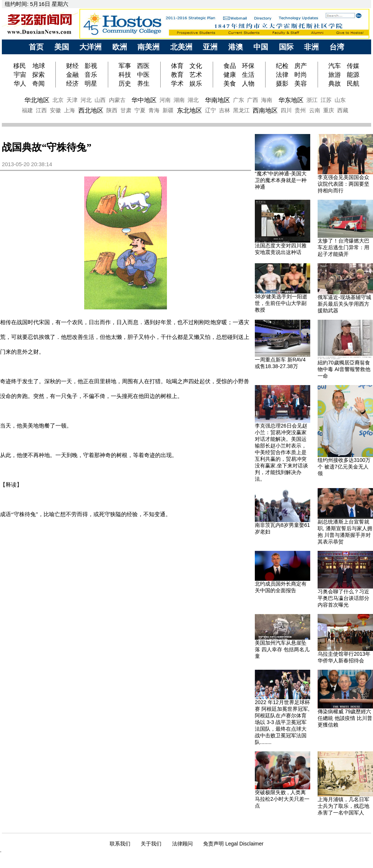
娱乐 (196, 83)
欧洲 (120, 47)
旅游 (335, 75)
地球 (39, 66)
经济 (72, 83)
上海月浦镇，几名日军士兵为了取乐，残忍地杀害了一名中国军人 (343, 806)
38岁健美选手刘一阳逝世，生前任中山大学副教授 (281, 303)
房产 (301, 66)
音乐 (91, 75)
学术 (177, 83)
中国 (261, 47)
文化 (196, 66)
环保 (248, 66)
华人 (20, 83)
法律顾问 (182, 844)
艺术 (196, 75)
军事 (125, 66)
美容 (301, 83)
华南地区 (218, 100)
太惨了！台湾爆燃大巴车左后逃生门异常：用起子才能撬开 (343, 247)
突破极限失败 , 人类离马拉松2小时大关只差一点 (282, 799)
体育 (177, 66)
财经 (72, 66)
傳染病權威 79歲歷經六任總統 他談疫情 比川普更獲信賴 (345, 718)
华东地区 (291, 100)
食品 (230, 66)
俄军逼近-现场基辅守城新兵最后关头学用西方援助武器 (344, 304)
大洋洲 (90, 47)
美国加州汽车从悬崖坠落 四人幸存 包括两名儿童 (282, 649)
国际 (286, 47)
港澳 (236, 47)
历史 (125, 83)
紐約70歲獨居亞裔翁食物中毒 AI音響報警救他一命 (344, 369)
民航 (353, 83)
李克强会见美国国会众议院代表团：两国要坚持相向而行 (343, 184)
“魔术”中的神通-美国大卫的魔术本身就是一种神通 (281, 180)
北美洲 (181, 47)
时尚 (301, 75)
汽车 (335, 66)
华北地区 (37, 100)
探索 (38, 75)
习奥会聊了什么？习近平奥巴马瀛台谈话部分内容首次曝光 (343, 598)
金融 (72, 75)
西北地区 (91, 110)
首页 (36, 47)
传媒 (353, 66)
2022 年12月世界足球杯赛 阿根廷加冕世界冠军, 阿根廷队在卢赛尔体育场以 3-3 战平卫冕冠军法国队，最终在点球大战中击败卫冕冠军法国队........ (282, 722)
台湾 (337, 47)
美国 (62, 47)
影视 (91, 66)
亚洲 (210, 47)
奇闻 (38, 83)
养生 (143, 83)
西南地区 (265, 110)
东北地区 (189, 110)
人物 (248, 83)
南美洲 (148, 47)
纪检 (282, 66)
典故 (335, 83)
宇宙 (20, 75)
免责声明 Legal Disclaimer (233, 844)
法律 (282, 75)
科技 (125, 75)
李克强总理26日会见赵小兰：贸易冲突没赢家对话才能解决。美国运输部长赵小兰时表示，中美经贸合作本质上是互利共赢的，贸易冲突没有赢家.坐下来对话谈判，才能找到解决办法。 (281, 452)
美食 (230, 83)
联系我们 (120, 844)
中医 (143, 75)
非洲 (311, 47)
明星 (91, 83)
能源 (353, 75)
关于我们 (151, 844)
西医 (143, 66)
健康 (230, 75)
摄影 (282, 83)
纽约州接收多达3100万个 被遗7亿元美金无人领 (344, 467)
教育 (177, 75)
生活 (248, 75)
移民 (20, 66)
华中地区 (144, 100)
